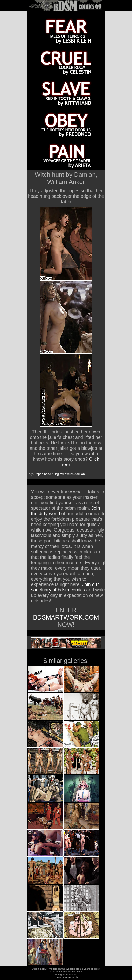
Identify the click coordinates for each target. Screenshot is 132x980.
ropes (39, 474)
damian (79, 474)
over (63, 474)
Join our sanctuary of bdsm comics (65, 587)
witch (70, 474)
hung (55, 474)
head (48, 474)
